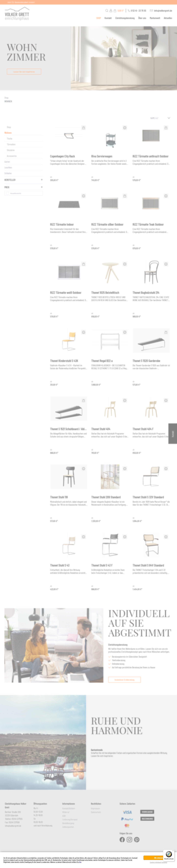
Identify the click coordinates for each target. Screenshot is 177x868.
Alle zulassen (159, 858)
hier (80, 862)
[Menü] (173, 851)
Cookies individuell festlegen (159, 862)
